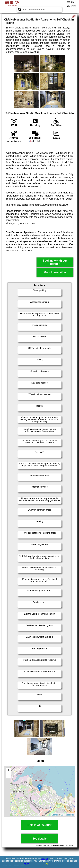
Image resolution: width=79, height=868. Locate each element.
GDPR (26, 864)
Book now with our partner (55, 262)
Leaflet (55, 815)
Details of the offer (39, 825)
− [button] (9, 776)
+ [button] (9, 770)
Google (44, 859)
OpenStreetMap (68, 815)
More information (55, 272)
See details (40, 839)
